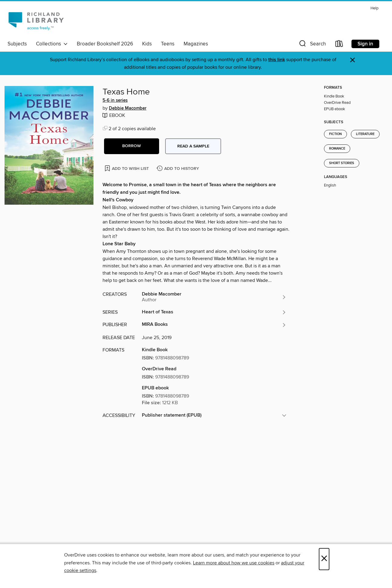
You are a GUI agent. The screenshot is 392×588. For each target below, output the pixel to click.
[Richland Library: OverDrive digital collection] (36, 21)
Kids (147, 44)
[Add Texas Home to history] (178, 169)
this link (277, 60)
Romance (337, 149)
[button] (312, 45)
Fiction (335, 134)
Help (374, 8)
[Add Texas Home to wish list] (127, 168)
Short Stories (342, 163)
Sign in (365, 44)
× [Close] (324, 559)
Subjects (17, 44)
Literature (365, 134)
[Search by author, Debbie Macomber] (214, 297)
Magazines (196, 44)
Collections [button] (52, 44)
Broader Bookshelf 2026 (105, 44)
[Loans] (339, 45)
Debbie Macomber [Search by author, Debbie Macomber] (128, 108)
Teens (168, 44)
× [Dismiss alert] (353, 60)
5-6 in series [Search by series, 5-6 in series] (115, 101)
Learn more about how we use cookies (234, 563)
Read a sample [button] (193, 146)
